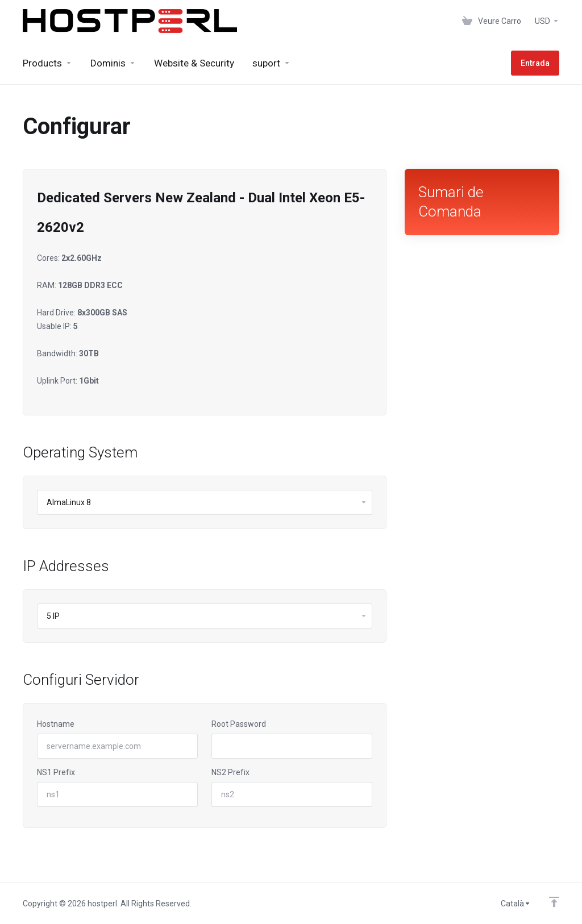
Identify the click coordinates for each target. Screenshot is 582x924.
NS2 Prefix (230, 772)
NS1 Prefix (56, 772)
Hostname (56, 724)
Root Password (239, 724)
